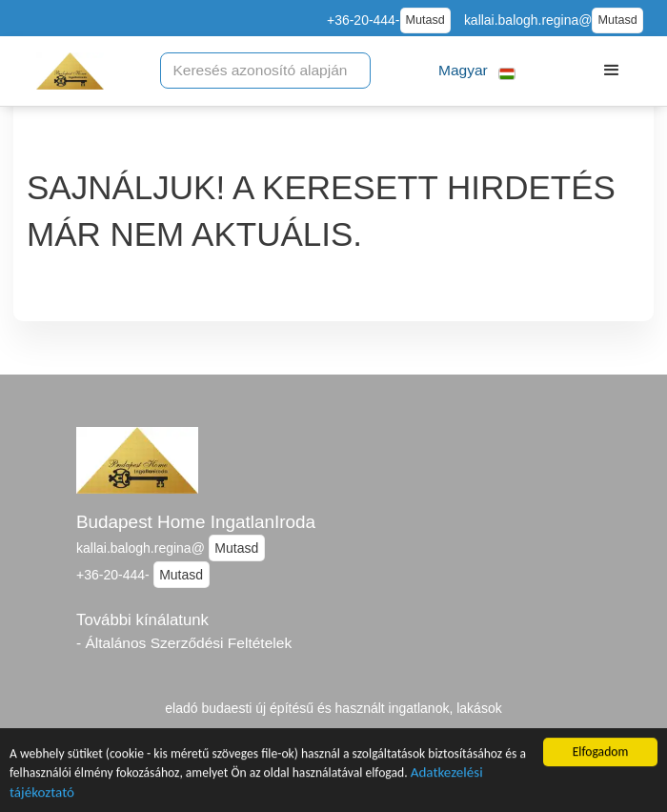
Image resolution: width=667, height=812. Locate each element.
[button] (477, 71)
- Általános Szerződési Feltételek (184, 643)
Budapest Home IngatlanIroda (196, 522)
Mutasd (425, 20)
